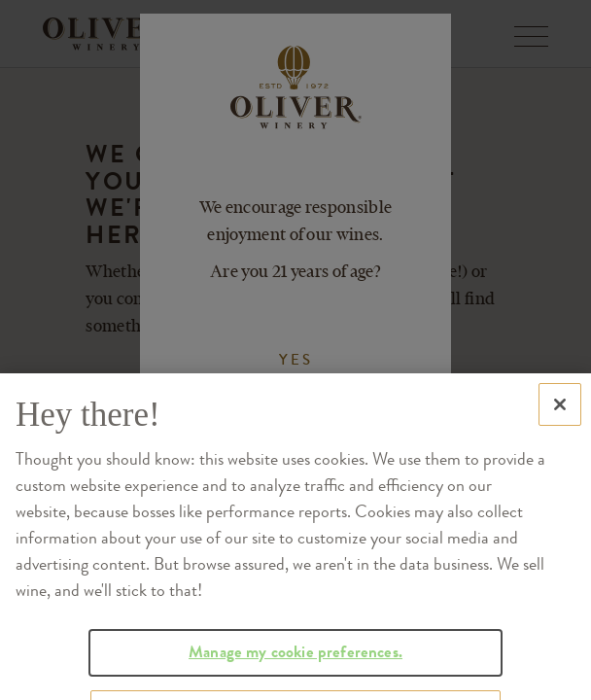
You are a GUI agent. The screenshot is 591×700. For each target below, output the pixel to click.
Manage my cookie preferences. (295, 675)
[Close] (560, 428)
